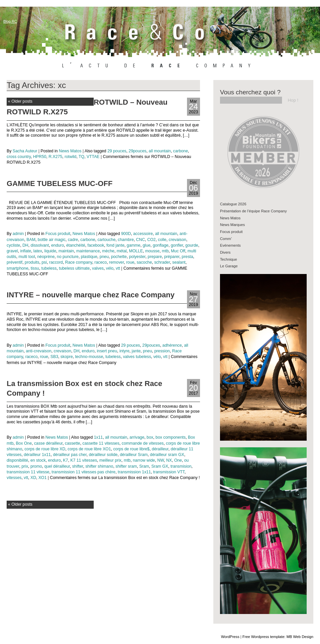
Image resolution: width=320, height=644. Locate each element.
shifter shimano (99, 466)
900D (126, 234)
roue (130, 262)
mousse (152, 251)
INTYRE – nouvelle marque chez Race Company (91, 295)
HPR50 (40, 157)
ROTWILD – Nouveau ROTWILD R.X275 (87, 107)
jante (136, 351)
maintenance (88, 251)
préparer (172, 257)
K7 (65, 460)
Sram (144, 466)
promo (36, 466)
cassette (73, 443)
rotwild (71, 157)
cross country (19, 157)
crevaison (177, 240)
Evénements (230, 245)
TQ (81, 157)
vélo (110, 268)
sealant (179, 262)
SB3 (54, 357)
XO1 (42, 478)
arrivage (137, 437)
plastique (89, 257)
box (150, 437)
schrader (162, 262)
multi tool (27, 257)
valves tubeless (137, 357)
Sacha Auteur (25, 151)
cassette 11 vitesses (101, 443)
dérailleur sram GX (167, 455)
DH (25, 245)
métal (122, 251)
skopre (66, 357)
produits (32, 262)
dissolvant (40, 245)
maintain (66, 251)
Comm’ (226, 239)
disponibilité (17, 460)
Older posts (20, 101)
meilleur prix (110, 460)
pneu (104, 257)
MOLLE (136, 251)
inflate (25, 251)
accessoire (143, 234)
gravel (12, 251)
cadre (73, 240)
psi (44, 262)
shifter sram (126, 466)
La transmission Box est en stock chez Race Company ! (84, 388)
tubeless (49, 268)
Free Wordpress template (263, 637)
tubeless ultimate (74, 268)
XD (33, 478)
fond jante (115, 245)
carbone (180, 151)
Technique (228, 259)
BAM (31, 240)
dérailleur (160, 449)
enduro (57, 245)
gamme (133, 245)
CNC (140, 240)
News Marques (232, 225)
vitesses (14, 478)
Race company (78, 262)
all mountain (160, 151)
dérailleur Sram (134, 455)
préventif (14, 262)
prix (25, 466)
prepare (155, 257)
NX (169, 460)
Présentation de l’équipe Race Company (253, 211)
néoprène (46, 257)
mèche (108, 251)
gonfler (177, 245)
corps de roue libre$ (131, 449)
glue (146, 245)
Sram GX (160, 466)
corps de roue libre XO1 (89, 449)
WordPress (230, 637)
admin (18, 234)
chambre (126, 240)
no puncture (68, 257)
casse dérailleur (48, 443)
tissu (35, 268)
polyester (137, 257)
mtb (165, 251)
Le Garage (229, 266)
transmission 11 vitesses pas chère (84, 472)
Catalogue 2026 (233, 204)
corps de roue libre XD (45, 449)
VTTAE (93, 157)
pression (162, 351)
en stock (38, 460)
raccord (56, 262)
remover (116, 262)
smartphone (17, 268)
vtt (118, 268)
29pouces (137, 151)
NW (161, 460)
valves (98, 268)
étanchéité (76, 245)
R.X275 (55, 157)
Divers (225, 252)
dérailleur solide (103, 455)
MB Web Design (300, 637)
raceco (100, 262)
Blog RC (10, 21)
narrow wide (144, 460)
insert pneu (107, 351)
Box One (24, 443)
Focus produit (58, 234)
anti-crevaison (39, 351)
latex (38, 251)
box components (171, 437)
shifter (77, 466)
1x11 (98, 437)
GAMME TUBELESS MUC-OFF (60, 183)
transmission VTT (169, 472)
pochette (119, 257)
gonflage (160, 245)
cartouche (106, 240)
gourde (192, 245)
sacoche (144, 262)
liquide (50, 251)
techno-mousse (89, 357)
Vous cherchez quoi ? (250, 92)
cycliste (13, 245)
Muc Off (178, 251)
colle (162, 240)
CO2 (151, 240)
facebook (96, 245)
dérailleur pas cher (70, 455)
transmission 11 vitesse (28, 472)
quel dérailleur (57, 466)
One (178, 460)
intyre (124, 351)
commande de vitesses (143, 443)
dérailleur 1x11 (37, 455)
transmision (181, 466)
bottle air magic (52, 240)
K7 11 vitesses (84, 460)
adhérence (172, 345)
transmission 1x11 (134, 472)
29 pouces (117, 151)
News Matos (70, 151)
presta (187, 257)
